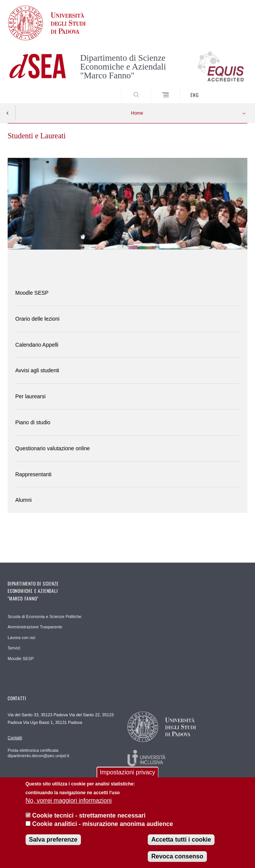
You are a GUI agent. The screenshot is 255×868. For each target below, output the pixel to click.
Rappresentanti (33, 474)
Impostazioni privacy (128, 775)
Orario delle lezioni (37, 319)
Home (137, 113)
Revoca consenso (177, 859)
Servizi (14, 648)
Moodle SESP (32, 293)
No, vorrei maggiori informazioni (69, 803)
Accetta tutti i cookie (181, 842)
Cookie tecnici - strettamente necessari (89, 817)
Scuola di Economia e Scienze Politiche (44, 617)
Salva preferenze (53, 842)
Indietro (8, 113)
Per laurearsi (30, 396)
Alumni (23, 500)
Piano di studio (33, 422)
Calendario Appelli (37, 345)
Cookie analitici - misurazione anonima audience (102, 826)
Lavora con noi (21, 638)
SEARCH (229, 89)
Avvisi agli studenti (37, 370)
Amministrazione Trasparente (35, 627)
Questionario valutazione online (52, 448)
